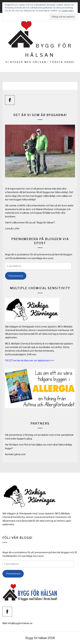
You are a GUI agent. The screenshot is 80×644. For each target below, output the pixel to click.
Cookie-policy (68, 11)
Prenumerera (16, 276)
